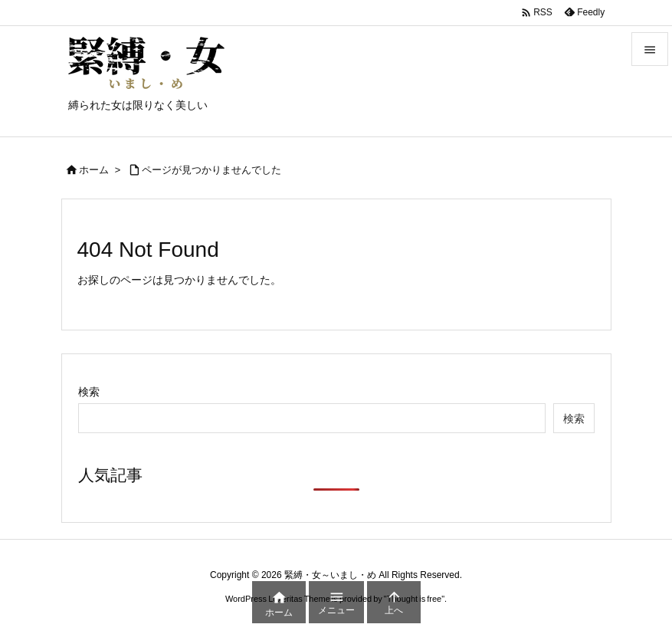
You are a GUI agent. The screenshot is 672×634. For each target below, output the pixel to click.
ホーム (94, 170)
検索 (89, 392)
